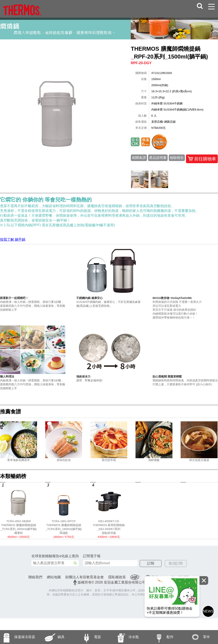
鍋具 (50, 637)
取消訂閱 (172, 563)
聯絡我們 (35, 577)
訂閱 (158, 563)
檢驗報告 (177, 158)
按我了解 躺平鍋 (13, 239)
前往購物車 (202, 159)
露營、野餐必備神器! (109, 378)
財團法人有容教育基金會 (85, 577)
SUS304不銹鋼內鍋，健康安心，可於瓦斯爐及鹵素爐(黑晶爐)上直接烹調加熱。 (109, 302)
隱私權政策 (117, 577)
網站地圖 (54, 577)
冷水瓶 (124, 637)
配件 (159, 637)
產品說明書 (158, 158)
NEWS (208, 612)
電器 (87, 637)
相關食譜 (139, 158)
